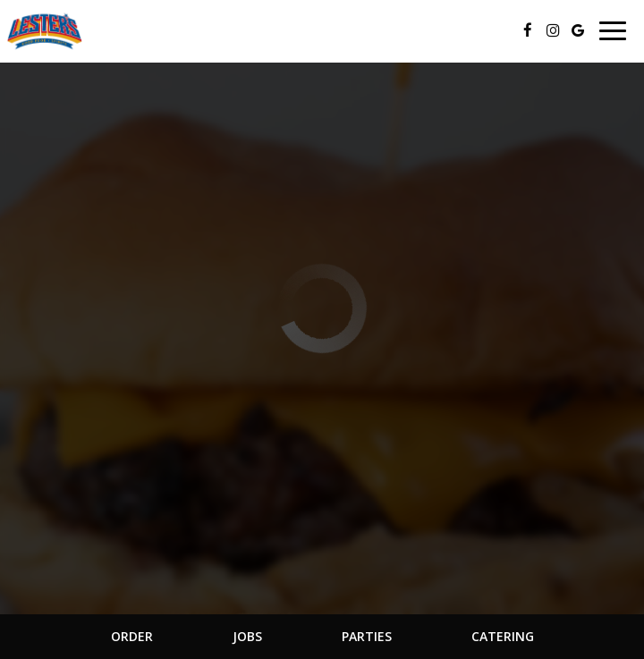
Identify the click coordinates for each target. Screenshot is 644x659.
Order (132, 636)
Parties (367, 636)
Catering (503, 636)
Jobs (247, 636)
